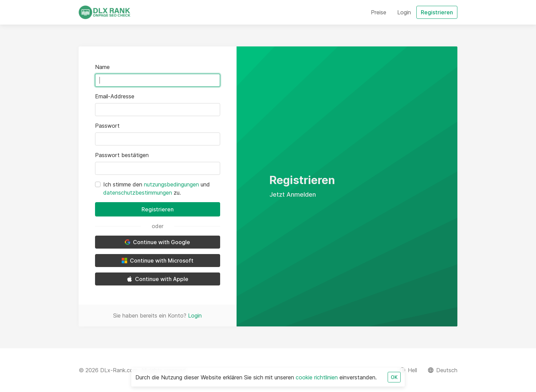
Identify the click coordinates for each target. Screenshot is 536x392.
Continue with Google (157, 242)
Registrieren (158, 209)
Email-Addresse (115, 96)
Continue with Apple (158, 279)
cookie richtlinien (317, 377)
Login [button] (404, 12)
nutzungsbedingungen (171, 184)
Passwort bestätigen (122, 155)
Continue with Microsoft (158, 261)
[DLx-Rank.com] (105, 12)
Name (102, 67)
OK (394, 377)
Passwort (107, 126)
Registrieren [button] (437, 12)
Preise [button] (379, 12)
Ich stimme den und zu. (157, 188)
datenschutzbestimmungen (138, 193)
